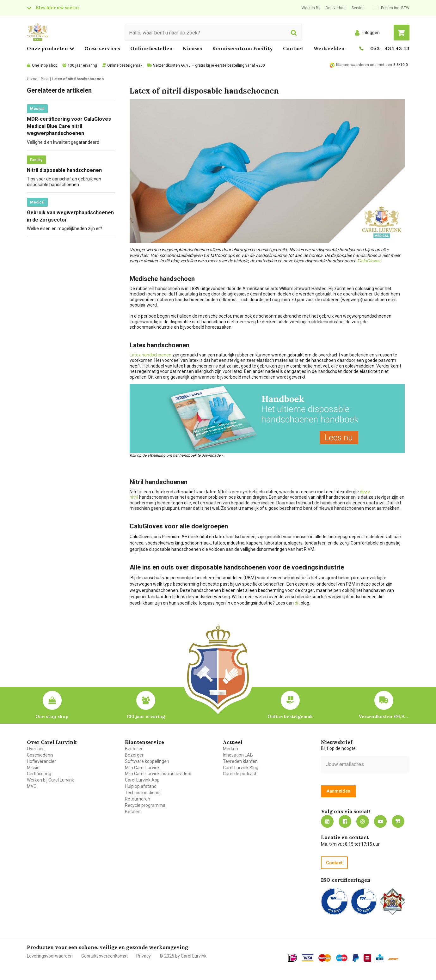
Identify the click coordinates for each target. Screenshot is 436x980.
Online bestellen (151, 48)
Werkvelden (329, 48)
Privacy (144, 956)
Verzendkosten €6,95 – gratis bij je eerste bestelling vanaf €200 (209, 65)
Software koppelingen (147, 761)
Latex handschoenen (150, 355)
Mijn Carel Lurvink (142, 768)
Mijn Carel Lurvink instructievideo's (159, 774)
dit (297, 603)
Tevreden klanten (240, 761)
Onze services (102, 48)
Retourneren (138, 799)
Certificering (39, 774)
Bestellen (134, 749)
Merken (230, 749)
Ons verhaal (336, 8)
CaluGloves (369, 261)
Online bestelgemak (125, 65)
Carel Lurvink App (142, 780)
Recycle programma (145, 805)
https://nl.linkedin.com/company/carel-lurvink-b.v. (327, 821)
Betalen (133, 812)
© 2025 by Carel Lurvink (183, 956)
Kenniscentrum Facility (243, 48)
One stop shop (45, 65)
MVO (32, 786)
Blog (398, 821)
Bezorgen (135, 755)
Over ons (36, 749)
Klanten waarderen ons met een (364, 65)
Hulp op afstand (141, 786)
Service (358, 8)
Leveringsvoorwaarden (50, 956)
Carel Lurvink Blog (241, 768)
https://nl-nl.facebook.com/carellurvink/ (345, 821)
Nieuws (192, 48)
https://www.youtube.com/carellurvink (380, 821)
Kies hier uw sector (58, 8)
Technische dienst (143, 793)
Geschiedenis (40, 755)
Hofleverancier (41, 761)
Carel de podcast (240, 774)
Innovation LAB (238, 755)
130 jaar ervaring (82, 65)
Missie (33, 768)
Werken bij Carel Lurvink (50, 780)
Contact (293, 48)
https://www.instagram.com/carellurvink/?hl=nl (363, 821)
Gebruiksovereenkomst (104, 956)
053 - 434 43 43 (390, 48)
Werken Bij (311, 8)
